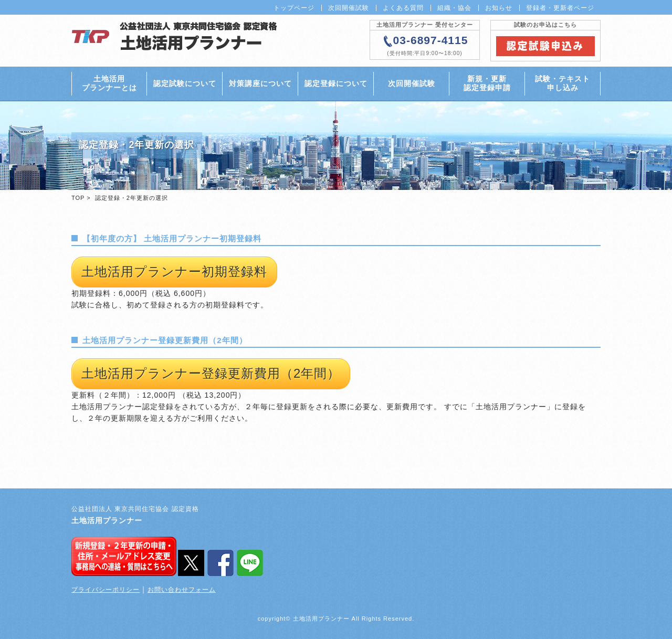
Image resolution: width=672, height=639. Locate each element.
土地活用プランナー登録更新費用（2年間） (211, 373)
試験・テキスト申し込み (563, 83)
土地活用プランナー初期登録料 (174, 271)
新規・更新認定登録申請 (487, 83)
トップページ (294, 8)
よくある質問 (403, 8)
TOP (78, 198)
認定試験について (185, 83)
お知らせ (499, 8)
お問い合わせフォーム (182, 590)
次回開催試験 (349, 8)
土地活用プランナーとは (109, 83)
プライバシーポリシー (106, 590)
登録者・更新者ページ (560, 8)
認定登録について (336, 83)
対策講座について (260, 83)
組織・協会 (454, 8)
